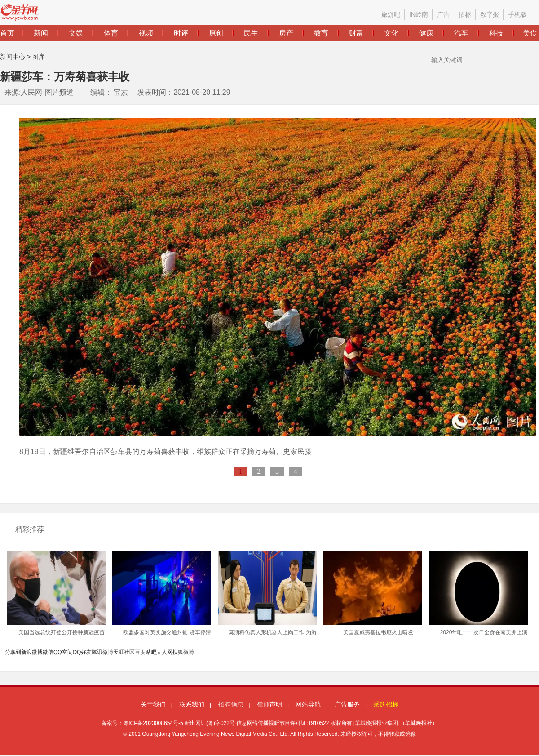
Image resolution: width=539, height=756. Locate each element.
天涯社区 (124, 652)
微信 (48, 652)
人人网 (164, 652)
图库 (39, 57)
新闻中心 (13, 57)
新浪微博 (32, 652)
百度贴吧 (146, 652)
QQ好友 (82, 652)
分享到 (13, 652)
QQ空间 (63, 652)
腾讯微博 (102, 652)
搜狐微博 (183, 652)
